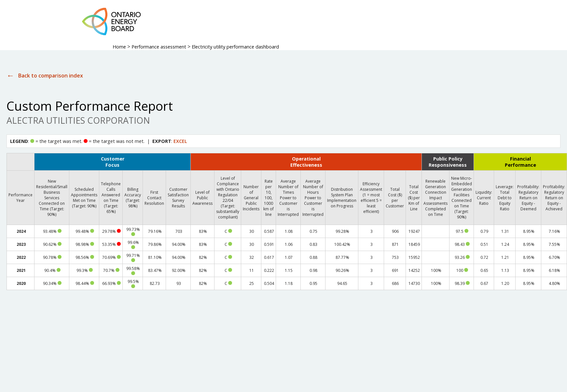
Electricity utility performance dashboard (235, 47)
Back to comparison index (51, 76)
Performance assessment (159, 47)
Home (119, 47)
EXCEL (180, 141)
